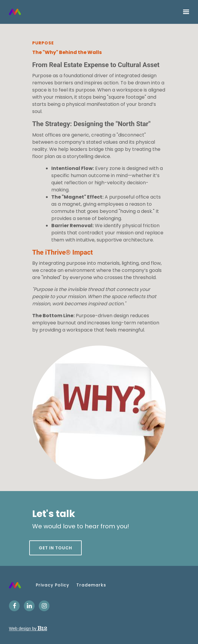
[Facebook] (14, 606)
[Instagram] (44, 606)
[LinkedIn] (29, 606)
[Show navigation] (185, 12)
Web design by (28, 628)
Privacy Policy (52, 585)
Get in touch (55, 558)
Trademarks (91, 585)
